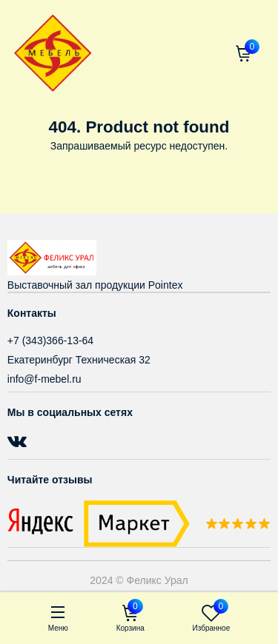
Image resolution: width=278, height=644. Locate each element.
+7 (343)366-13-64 (50, 341)
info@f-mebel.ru (44, 379)
